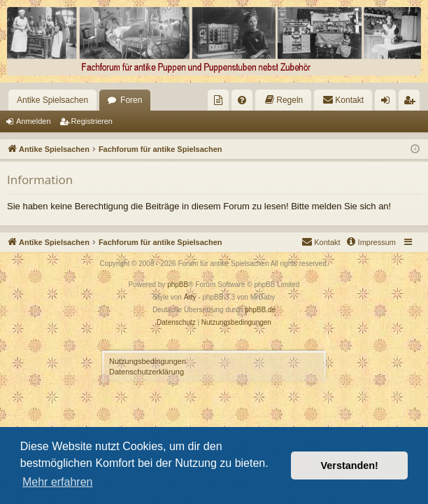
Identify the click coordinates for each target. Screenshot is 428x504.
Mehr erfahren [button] (58, 482)
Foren (131, 100)
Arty (190, 297)
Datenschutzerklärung (147, 372)
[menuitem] (218, 100)
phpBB (178, 285)
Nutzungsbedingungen (148, 361)
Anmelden (34, 121)
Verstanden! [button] (350, 465)
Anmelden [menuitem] (388, 103)
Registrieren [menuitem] (412, 103)
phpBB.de (260, 310)
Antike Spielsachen (52, 100)
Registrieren (92, 121)
